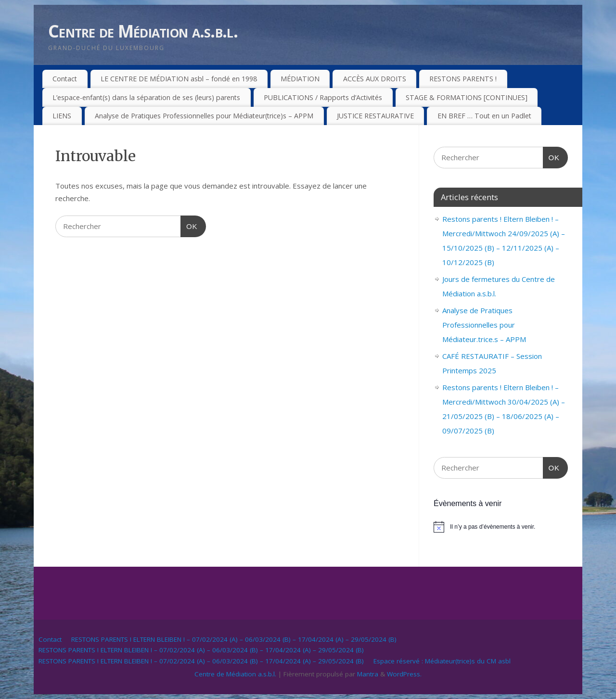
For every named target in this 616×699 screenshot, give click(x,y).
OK (189, 225)
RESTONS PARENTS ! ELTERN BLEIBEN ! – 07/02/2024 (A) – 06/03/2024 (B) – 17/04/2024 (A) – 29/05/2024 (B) (234, 639)
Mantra (368, 674)
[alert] (501, 527)
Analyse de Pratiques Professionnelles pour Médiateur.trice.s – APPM (484, 325)
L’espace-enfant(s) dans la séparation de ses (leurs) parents (146, 97)
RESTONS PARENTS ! (463, 79)
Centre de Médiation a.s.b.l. (143, 31)
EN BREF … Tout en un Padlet (484, 116)
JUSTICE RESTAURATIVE (375, 116)
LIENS (62, 116)
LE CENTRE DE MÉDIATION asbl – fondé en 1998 (179, 79)
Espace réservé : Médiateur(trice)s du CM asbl (442, 661)
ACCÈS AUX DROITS (375, 79)
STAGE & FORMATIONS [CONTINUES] (467, 97)
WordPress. (404, 674)
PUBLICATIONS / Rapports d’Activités (323, 97)
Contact (65, 79)
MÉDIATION (300, 79)
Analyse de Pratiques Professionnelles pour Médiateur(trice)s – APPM (204, 116)
